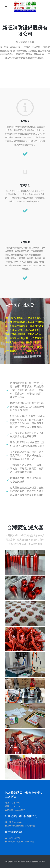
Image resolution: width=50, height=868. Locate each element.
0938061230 (20, 810)
